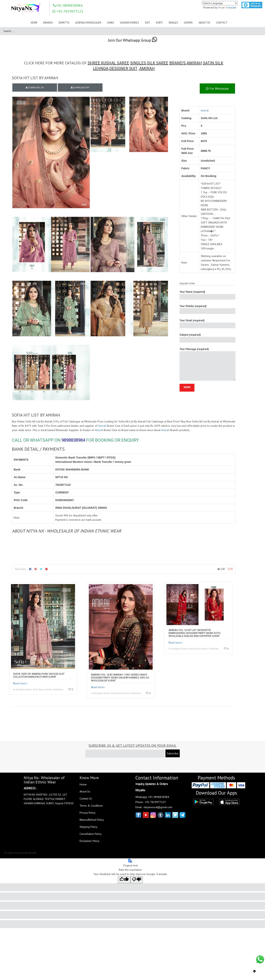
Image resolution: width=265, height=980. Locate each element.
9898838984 (73, 440)
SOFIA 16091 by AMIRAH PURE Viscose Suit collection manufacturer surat (39, 675)
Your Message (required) (207, 364)
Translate (227, 7)
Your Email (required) (207, 323)
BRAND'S (177, 63)
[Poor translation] (137, 880)
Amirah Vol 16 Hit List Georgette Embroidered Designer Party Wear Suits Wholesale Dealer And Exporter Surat (195, 633)
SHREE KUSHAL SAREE (108, 63)
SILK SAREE (158, 63)
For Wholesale (217, 88)
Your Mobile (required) (207, 309)
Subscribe (173, 753)
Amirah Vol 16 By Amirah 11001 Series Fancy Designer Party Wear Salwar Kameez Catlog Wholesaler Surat (120, 678)
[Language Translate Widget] (220, 3)
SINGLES (138, 63)
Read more (20, 683)
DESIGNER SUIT (123, 68)
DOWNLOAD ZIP (35, 88)
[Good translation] (124, 880)
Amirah (205, 110)
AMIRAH (194, 63)
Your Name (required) (207, 295)
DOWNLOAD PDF (80, 88)
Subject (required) (207, 338)
